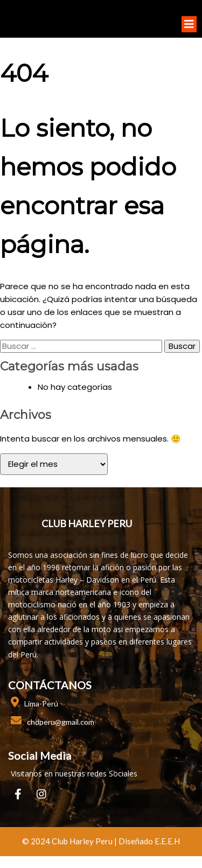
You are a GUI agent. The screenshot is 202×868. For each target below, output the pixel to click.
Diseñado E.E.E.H (149, 842)
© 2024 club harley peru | (70, 842)
